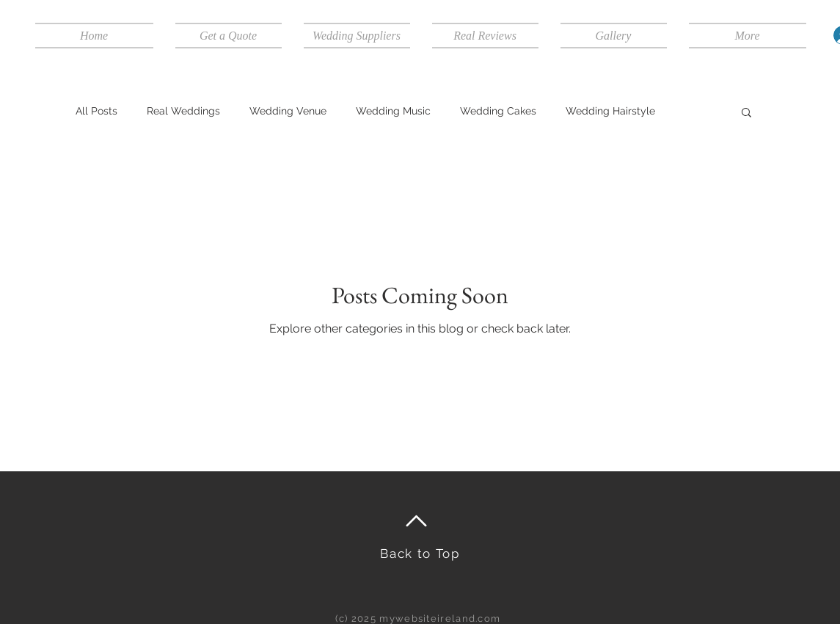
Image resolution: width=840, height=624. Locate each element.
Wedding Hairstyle (610, 111)
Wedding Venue (288, 111)
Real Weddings (183, 111)
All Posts (96, 111)
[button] (746, 113)
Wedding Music (393, 111)
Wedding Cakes (498, 111)
